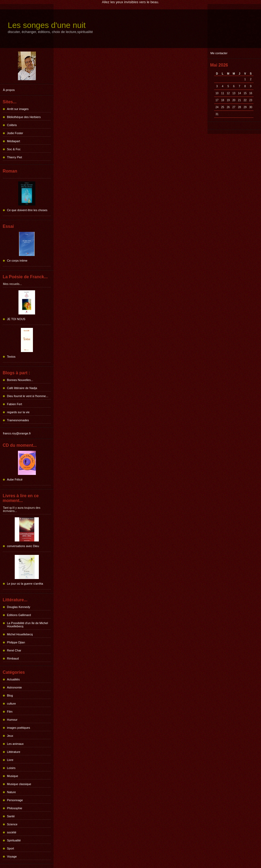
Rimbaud (13, 658)
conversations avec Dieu (23, 546)
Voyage (12, 856)
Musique (13, 776)
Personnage (15, 800)
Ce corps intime (17, 261)
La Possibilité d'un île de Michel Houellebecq (27, 625)
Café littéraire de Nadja (22, 388)
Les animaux (15, 744)
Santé (11, 816)
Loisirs (11, 768)
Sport (10, 848)
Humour (12, 720)
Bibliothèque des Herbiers (24, 117)
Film (10, 712)
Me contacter (219, 53)
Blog (10, 695)
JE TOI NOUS (16, 319)
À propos (9, 90)
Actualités (13, 679)
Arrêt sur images (18, 109)
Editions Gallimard (19, 615)
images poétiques (18, 728)
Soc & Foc (14, 149)
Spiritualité (14, 840)
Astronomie (14, 687)
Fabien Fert (14, 404)
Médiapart (14, 141)
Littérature (14, 752)
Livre (10, 760)
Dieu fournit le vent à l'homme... (28, 396)
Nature (11, 792)
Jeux (10, 736)
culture (11, 704)
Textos (11, 357)
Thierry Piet (14, 157)
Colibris (12, 125)
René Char (14, 650)
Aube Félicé (15, 479)
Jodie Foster (15, 133)
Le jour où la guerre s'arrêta (25, 584)
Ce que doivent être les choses (27, 210)
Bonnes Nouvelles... (20, 380)
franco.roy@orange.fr (17, 433)
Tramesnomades (18, 420)
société (12, 832)
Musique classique (19, 784)
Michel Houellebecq (20, 634)
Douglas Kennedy (19, 607)
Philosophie (15, 808)
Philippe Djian (16, 642)
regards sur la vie (18, 412)
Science (12, 824)
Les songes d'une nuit (47, 25)
